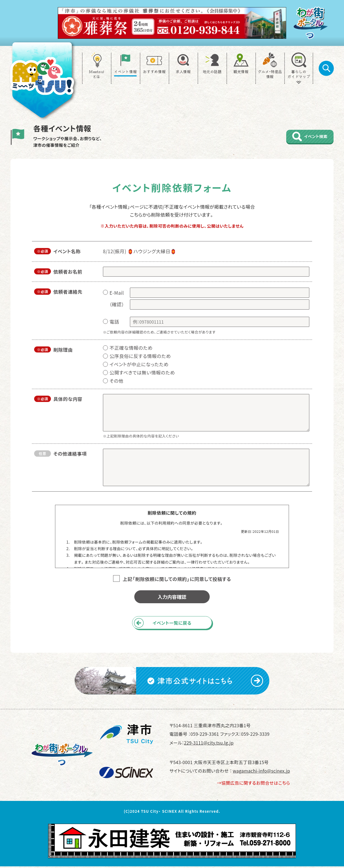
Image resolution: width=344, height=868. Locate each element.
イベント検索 (307, 137)
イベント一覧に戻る (172, 624)
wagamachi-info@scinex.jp (261, 772)
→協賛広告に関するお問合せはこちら (253, 784)
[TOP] (42, 80)
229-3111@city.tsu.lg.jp (209, 744)
